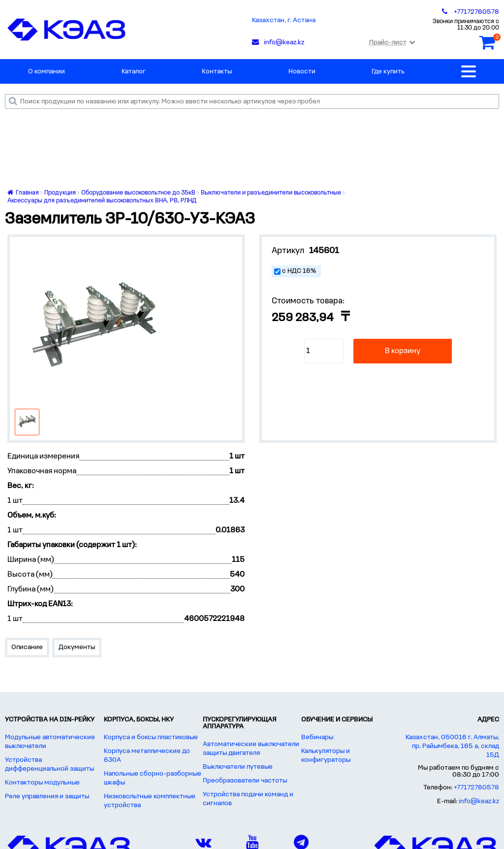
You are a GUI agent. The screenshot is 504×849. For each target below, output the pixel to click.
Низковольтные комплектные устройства (150, 801)
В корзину (403, 351)
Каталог (134, 72)
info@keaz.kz (479, 801)
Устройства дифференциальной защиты (49, 765)
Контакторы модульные (42, 783)
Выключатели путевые (238, 767)
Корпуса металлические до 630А (147, 756)
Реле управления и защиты (47, 797)
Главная (23, 193)
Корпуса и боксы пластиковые (151, 737)
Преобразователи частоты (245, 781)
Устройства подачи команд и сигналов (248, 799)
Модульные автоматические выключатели (50, 742)
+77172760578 (476, 788)
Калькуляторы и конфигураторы (326, 756)
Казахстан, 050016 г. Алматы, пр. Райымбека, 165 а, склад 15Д (452, 746)
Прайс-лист (392, 43)
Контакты (217, 72)
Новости (302, 72)
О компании (47, 72)
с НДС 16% (299, 271)
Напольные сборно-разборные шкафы (153, 778)
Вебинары (317, 737)
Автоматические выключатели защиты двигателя (251, 749)
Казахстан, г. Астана (284, 20)
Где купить (388, 72)
